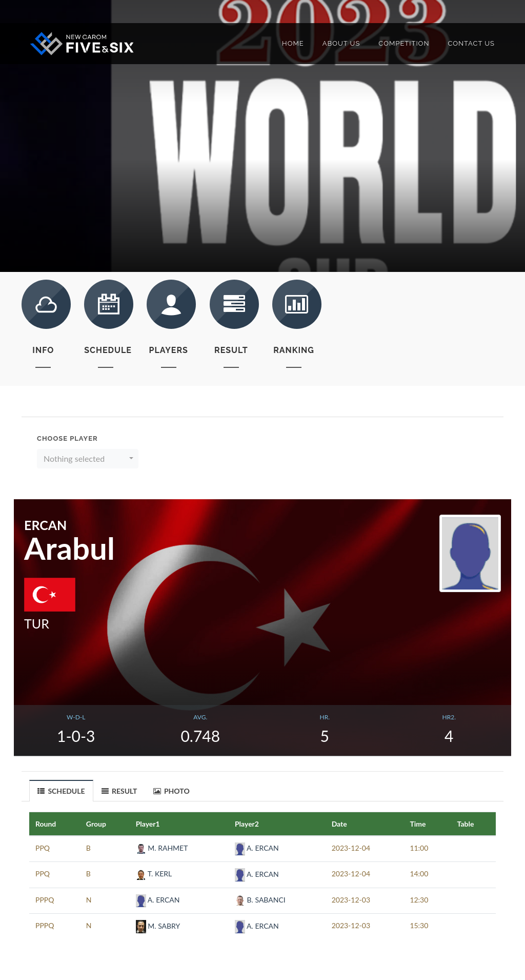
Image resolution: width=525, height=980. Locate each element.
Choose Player (67, 438)
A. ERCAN (257, 848)
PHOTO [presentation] (171, 791)
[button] (88, 459)
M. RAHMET (162, 848)
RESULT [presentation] (119, 791)
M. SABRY (158, 926)
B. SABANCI (260, 900)
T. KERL (154, 874)
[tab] (62, 790)
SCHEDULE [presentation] (61, 791)
